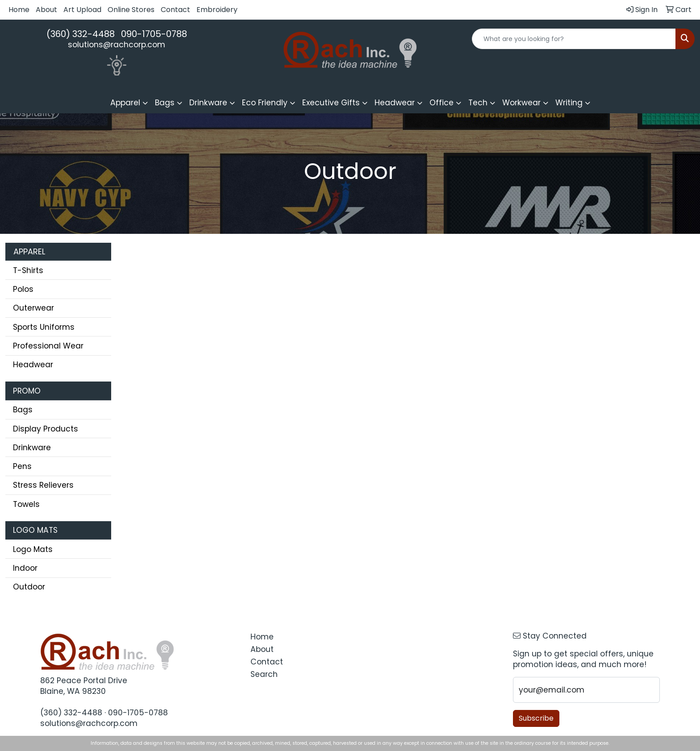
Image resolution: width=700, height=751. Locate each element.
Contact (175, 10)
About (46, 10)
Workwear (521, 103)
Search (264, 674)
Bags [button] (165, 103)
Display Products (46, 429)
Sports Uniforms (44, 327)
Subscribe (536, 718)
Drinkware (32, 448)
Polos (23, 289)
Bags (23, 410)
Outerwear (33, 308)
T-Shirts (28, 270)
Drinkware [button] (208, 103)
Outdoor (29, 587)
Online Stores (131, 10)
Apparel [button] (125, 103)
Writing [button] (569, 103)
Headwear (33, 365)
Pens (22, 466)
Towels (26, 504)
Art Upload (82, 10)
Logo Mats (33, 549)
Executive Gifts (331, 103)
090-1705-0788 (154, 34)
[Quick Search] (574, 39)
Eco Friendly (265, 103)
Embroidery (217, 10)
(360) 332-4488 (81, 34)
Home (19, 10)
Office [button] (442, 103)
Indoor (25, 568)
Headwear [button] (395, 103)
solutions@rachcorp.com (117, 45)
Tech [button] (478, 103)
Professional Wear (48, 346)
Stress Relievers (43, 485)
